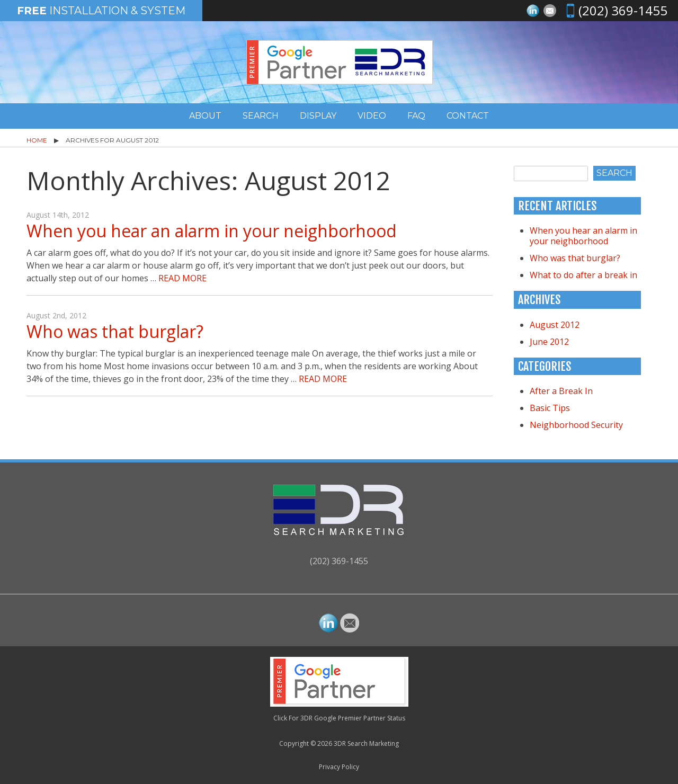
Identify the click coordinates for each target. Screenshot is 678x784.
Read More (182, 278)
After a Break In (561, 391)
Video (372, 116)
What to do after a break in (583, 275)
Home (37, 140)
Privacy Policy (339, 767)
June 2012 (549, 342)
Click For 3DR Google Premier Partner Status (339, 718)
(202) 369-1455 (623, 10)
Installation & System (101, 11)
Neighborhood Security (576, 425)
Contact (468, 116)
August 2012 (555, 325)
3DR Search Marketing (366, 743)
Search (261, 116)
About (205, 116)
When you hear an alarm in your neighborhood (212, 231)
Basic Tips (550, 408)
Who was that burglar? (115, 331)
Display (318, 116)
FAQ (416, 116)
